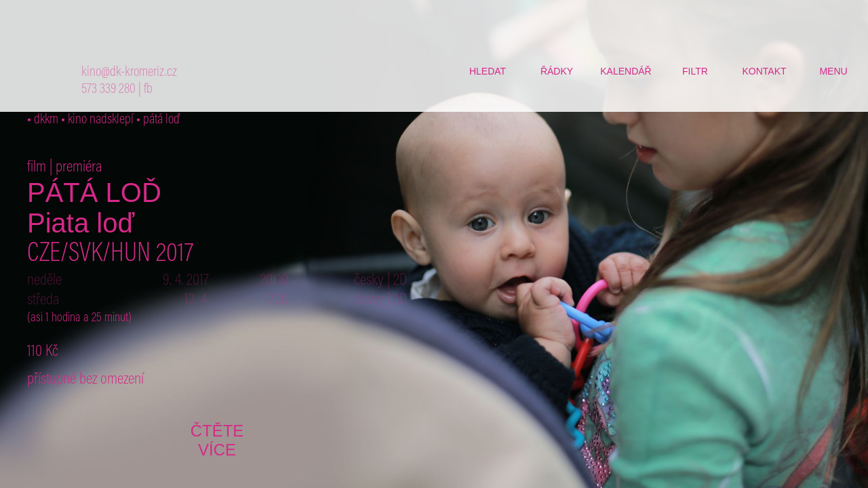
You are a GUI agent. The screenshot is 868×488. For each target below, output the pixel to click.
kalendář (626, 71)
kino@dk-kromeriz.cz (129, 73)
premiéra (79, 167)
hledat (488, 71)
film (37, 167)
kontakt (764, 71)
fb (148, 90)
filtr (695, 71)
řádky (557, 71)
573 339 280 (108, 90)
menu (833, 71)
